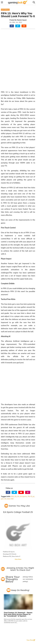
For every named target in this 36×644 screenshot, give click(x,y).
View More (18, 527)
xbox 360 (10, 466)
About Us (11, 623)
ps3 (2, 466)
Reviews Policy (24, 618)
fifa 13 (30, 464)
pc (34, 464)
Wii (5, 466)
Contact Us (4, 623)
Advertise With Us (6, 626)
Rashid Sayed (22, 20)
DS (16, 464)
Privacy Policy (14, 618)
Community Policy (6, 620)
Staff (17, 623)
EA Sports (23, 464)
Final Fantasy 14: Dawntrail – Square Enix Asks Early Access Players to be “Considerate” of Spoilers (18, 582)
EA (18, 464)
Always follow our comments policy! (28, 547)
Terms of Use (5, 618)
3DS (12, 464)
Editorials (5, 10)
